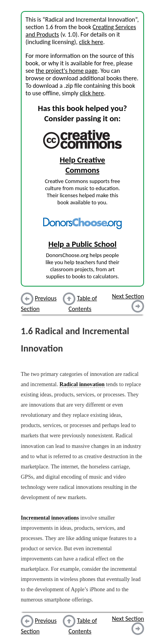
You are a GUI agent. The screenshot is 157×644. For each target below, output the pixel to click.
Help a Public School (82, 244)
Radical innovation (82, 384)
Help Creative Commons (82, 165)
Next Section (128, 296)
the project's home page (67, 71)
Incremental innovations (50, 518)
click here (91, 42)
